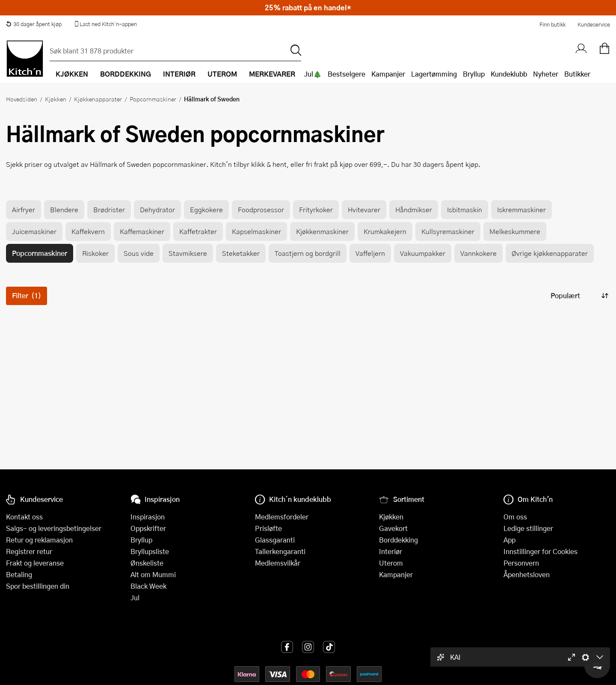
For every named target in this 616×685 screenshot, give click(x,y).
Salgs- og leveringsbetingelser (54, 528)
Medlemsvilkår (278, 563)
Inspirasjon (148, 517)
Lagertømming (434, 74)
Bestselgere (346, 74)
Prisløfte (268, 528)
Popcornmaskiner (153, 99)
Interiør (391, 551)
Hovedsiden (22, 99)
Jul (135, 598)
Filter (27, 295)
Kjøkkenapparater (98, 99)
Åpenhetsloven (527, 574)
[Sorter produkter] (579, 296)
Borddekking (398, 540)
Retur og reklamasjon (39, 540)
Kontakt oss (24, 517)
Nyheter (546, 74)
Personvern (521, 563)
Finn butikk (552, 24)
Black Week (148, 586)
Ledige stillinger (528, 528)
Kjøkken (56, 99)
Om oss (515, 517)
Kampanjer (388, 74)
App (509, 540)
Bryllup (474, 74)
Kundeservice (594, 24)
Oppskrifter (148, 528)
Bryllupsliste (150, 551)
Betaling (19, 574)
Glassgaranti (275, 540)
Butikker (577, 74)
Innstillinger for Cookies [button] (540, 551)
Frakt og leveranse (35, 563)
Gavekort (393, 528)
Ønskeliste (147, 563)
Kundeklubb (509, 74)
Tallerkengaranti (280, 551)
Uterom (391, 563)
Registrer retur (29, 551)
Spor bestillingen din (38, 586)
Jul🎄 (313, 74)
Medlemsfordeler (282, 517)
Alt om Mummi (153, 574)
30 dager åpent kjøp (34, 24)
